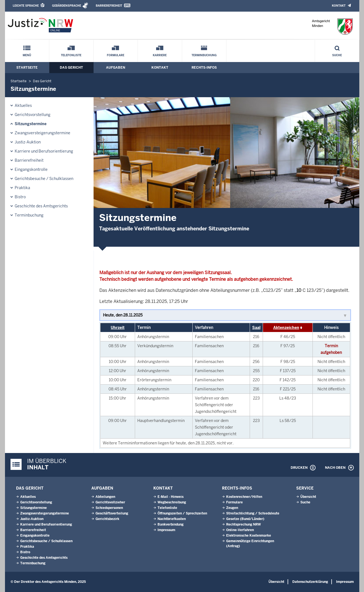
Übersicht (308, 497)
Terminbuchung (204, 55)
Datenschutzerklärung (310, 582)
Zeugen (232, 508)
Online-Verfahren (240, 530)
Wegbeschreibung (172, 502)
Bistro (20, 197)
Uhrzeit (118, 328)
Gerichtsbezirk (107, 519)
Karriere (160, 55)
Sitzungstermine (31, 124)
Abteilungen (105, 497)
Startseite (27, 68)
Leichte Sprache (26, 6)
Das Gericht (71, 68)
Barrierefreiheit (109, 6)
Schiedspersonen (109, 508)
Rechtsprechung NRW (243, 524)
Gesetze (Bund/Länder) (245, 519)
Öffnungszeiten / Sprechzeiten (182, 513)
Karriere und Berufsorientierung (44, 151)
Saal (256, 328)
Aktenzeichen (286, 328)
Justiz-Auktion (28, 142)
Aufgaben (116, 68)
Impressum (166, 530)
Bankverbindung (171, 524)
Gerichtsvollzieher (110, 502)
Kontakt (339, 6)
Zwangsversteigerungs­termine (42, 133)
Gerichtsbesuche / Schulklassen (44, 179)
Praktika (22, 188)
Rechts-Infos (204, 68)
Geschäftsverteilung (112, 513)
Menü (27, 55)
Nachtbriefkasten (172, 519)
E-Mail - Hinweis (171, 497)
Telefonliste (71, 55)
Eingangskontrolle (31, 169)
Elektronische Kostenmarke (249, 536)
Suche (337, 55)
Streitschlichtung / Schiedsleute (253, 513)
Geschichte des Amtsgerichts (41, 206)
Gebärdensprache (67, 6)
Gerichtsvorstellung (33, 115)
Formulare (116, 55)
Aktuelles (23, 105)
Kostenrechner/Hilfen (244, 497)
